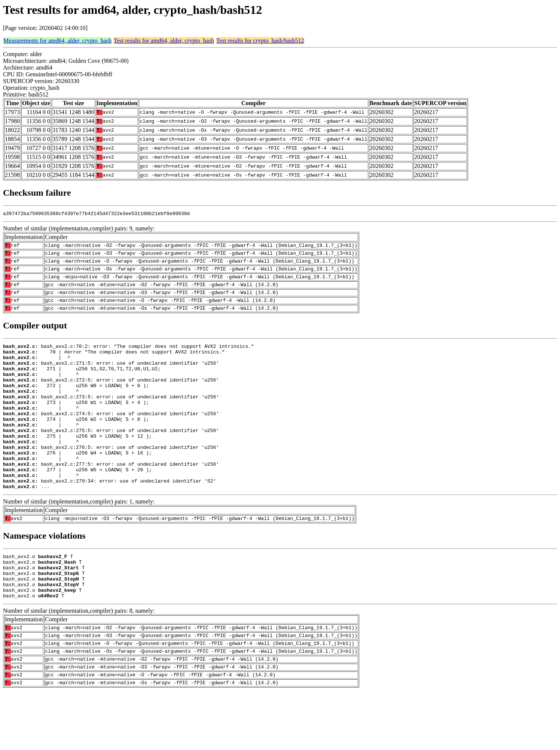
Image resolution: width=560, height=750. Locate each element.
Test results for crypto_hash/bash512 (260, 41)
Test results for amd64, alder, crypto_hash (164, 41)
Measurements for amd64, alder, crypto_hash (57, 41)
